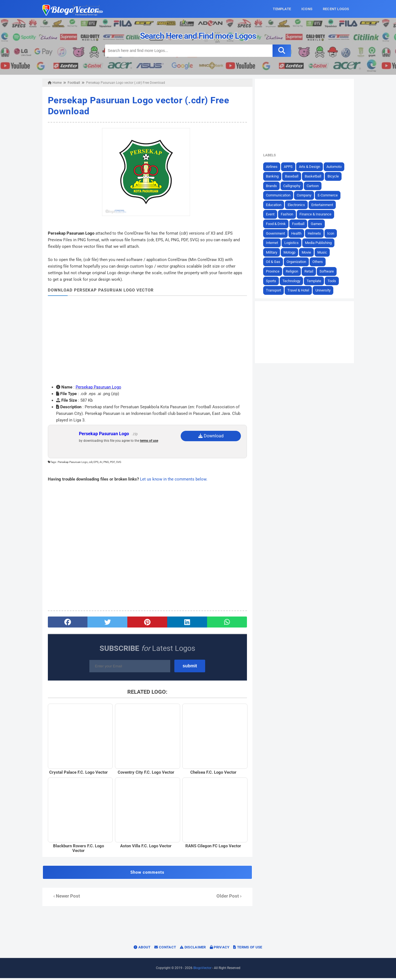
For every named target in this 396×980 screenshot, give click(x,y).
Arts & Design (312, 167)
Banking (274, 176)
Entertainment (324, 205)
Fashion (289, 214)
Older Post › (230, 898)
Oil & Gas (275, 262)
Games (319, 224)
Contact (165, 949)
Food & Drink (278, 224)
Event (272, 214)
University (325, 290)
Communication (280, 195)
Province (275, 271)
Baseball (294, 176)
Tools (334, 281)
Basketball (315, 176)
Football (300, 224)
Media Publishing (321, 243)
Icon (333, 233)
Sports (273, 281)
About (142, 949)
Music (324, 252)
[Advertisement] (147, 340)
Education (276, 205)
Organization (299, 262)
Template (316, 281)
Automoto (336, 167)
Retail (311, 271)
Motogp (292, 252)
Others (320, 262)
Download (211, 436)
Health (299, 233)
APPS (290, 167)
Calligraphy (294, 186)
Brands (274, 186)
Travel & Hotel (300, 290)
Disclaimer (193, 949)
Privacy (220, 949)
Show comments (147, 874)
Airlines (274, 167)
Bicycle (335, 176)
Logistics (294, 243)
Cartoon (315, 186)
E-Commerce (330, 195)
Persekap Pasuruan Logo (96, 387)
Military (274, 252)
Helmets (317, 233)
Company (306, 195)
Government (278, 233)
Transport (276, 290)
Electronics (299, 205)
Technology (294, 281)
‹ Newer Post (64, 898)
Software (329, 271)
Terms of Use (248, 949)
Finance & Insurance (318, 214)
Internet (274, 243)
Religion (294, 271)
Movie (309, 252)
